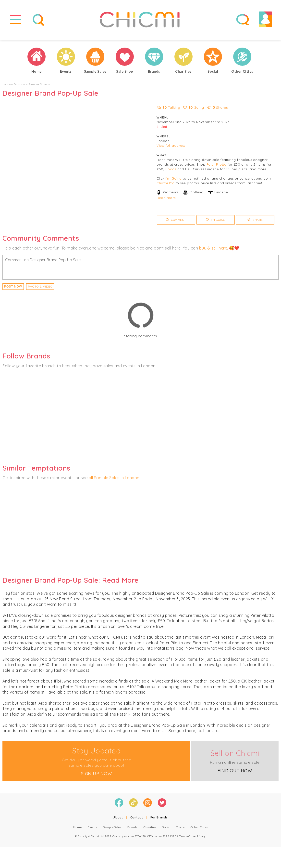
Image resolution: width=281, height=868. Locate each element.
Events (93, 831)
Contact (137, 821)
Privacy (201, 840)
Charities (150, 831)
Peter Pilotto (217, 168)
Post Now (13, 290)
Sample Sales (38, 88)
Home (77, 831)
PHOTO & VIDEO (40, 290)
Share (255, 223)
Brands (133, 831)
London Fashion (14, 88)
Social (166, 831)
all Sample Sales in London (114, 481)
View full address (171, 149)
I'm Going (174, 182)
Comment (176, 223)
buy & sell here (213, 251)
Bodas (171, 172)
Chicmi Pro (165, 186)
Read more (166, 201)
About (118, 821)
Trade (181, 831)
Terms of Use (187, 840)
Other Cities (199, 831)
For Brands (159, 821)
